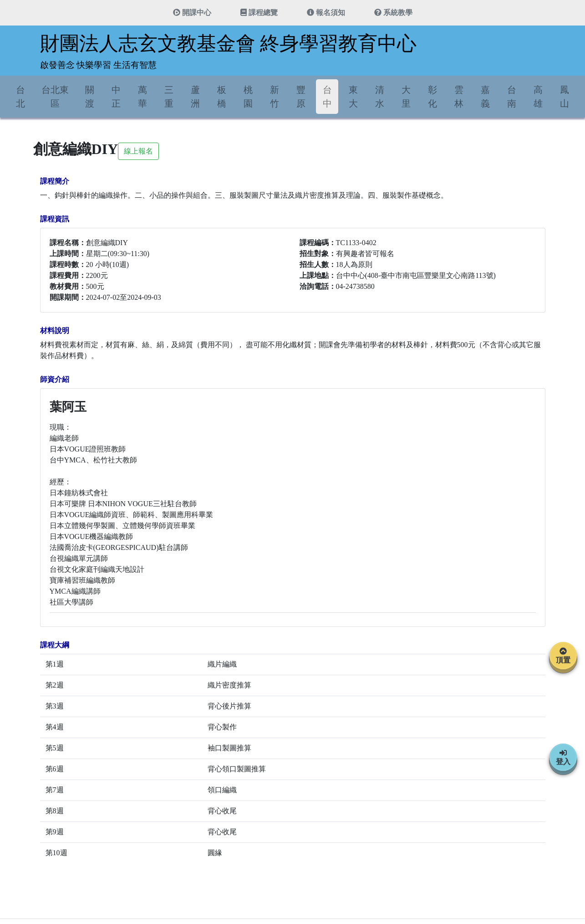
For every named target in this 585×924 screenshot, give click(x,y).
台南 (512, 97)
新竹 (275, 97)
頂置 (563, 656)
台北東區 (55, 97)
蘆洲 (195, 97)
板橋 (222, 97)
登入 (563, 757)
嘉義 (485, 97)
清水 (380, 97)
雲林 (459, 97)
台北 (20, 97)
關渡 (90, 97)
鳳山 (565, 97)
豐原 (301, 97)
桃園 (248, 97)
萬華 (142, 97)
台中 (327, 97)
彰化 (432, 97)
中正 (116, 97)
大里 (406, 97)
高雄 (538, 97)
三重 (169, 97)
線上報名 (138, 151)
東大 (353, 97)
